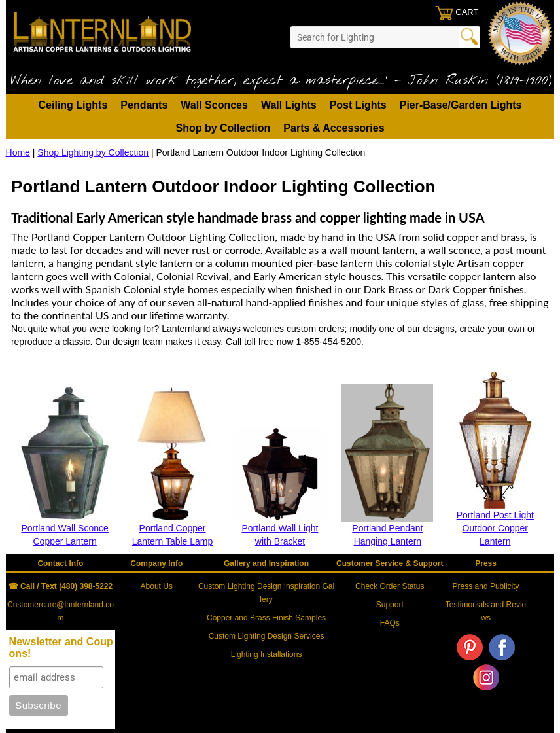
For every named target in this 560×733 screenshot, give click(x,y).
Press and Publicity (486, 586)
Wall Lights (289, 105)
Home (18, 152)
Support (390, 605)
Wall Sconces (214, 105)
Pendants (144, 105)
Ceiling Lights (73, 105)
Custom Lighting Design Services (267, 636)
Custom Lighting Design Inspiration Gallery (266, 593)
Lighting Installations (267, 654)
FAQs (390, 623)
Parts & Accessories (334, 128)
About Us (157, 586)
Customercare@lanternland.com (61, 611)
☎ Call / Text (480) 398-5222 (61, 586)
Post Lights (358, 105)
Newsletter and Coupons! (61, 648)
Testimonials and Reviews (486, 611)
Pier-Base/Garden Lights (461, 105)
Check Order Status (390, 586)
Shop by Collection (223, 128)
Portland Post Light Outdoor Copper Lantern (495, 528)
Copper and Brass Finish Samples (266, 618)
